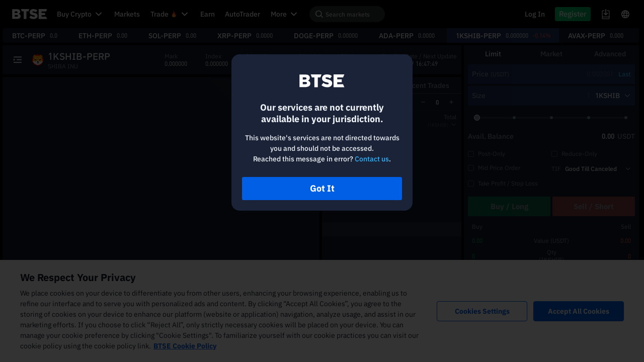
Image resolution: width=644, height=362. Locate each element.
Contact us (372, 159)
